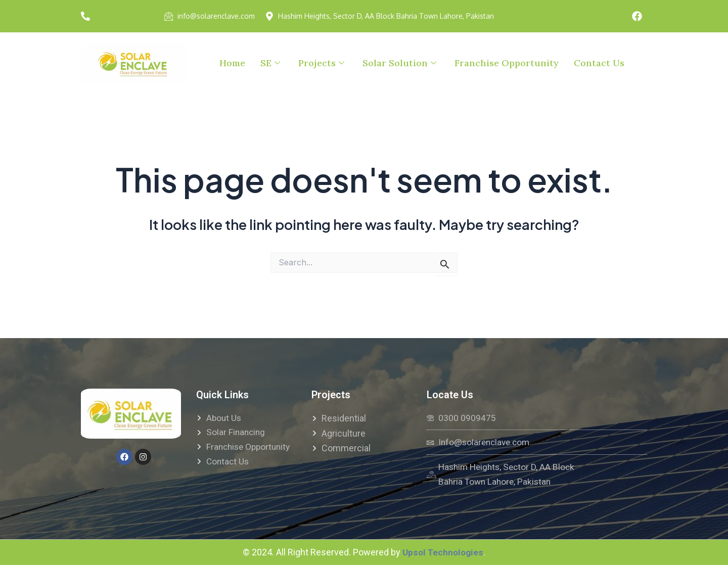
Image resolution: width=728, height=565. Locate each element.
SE (270, 63)
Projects (321, 63)
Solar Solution (399, 63)
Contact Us (599, 63)
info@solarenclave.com (216, 16)
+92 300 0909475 (124, 16)
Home (232, 63)
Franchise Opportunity (507, 63)
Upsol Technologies (443, 552)
